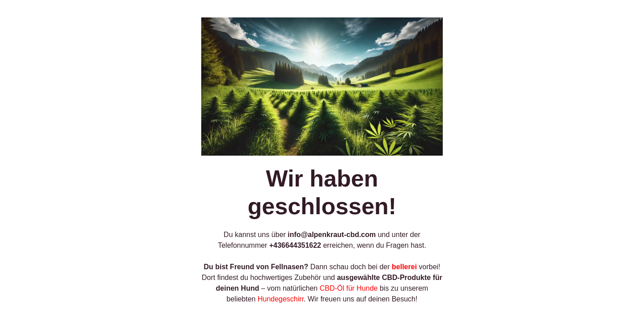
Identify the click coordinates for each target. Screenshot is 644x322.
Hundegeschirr (281, 299)
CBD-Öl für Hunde (349, 288)
